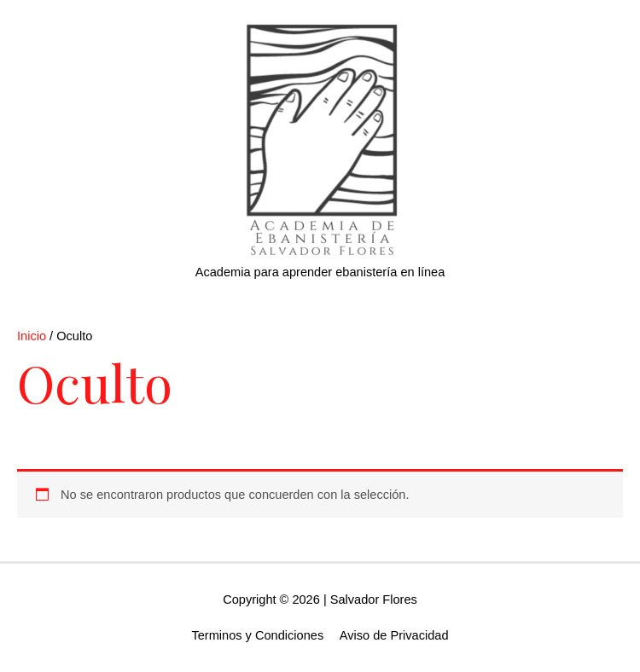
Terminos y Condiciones (257, 635)
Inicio (32, 336)
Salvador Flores (374, 600)
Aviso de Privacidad (394, 635)
